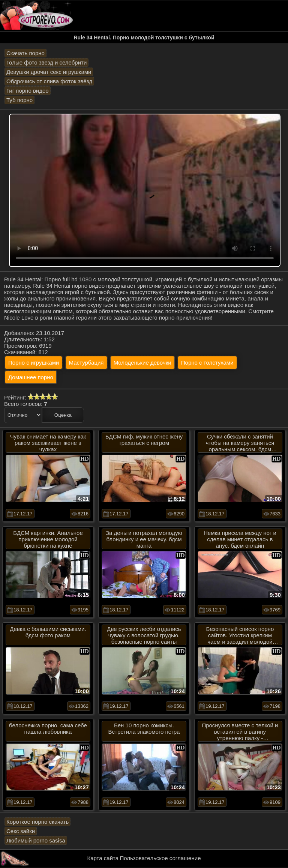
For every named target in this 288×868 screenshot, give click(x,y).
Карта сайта (103, 858)
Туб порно (19, 100)
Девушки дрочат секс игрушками (49, 72)
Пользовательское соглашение (160, 858)
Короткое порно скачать (37, 822)
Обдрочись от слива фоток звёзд (49, 81)
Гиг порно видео (28, 91)
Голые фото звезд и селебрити (46, 62)
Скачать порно (25, 53)
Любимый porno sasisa (36, 840)
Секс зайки (21, 831)
